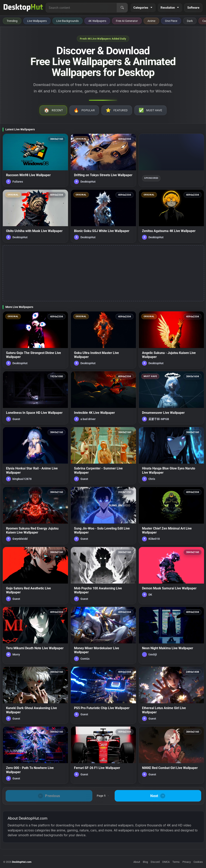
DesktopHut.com (22, 862)
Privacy (187, 862)
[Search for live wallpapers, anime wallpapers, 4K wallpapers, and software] (81, 8)
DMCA (166, 862)
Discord (155, 862)
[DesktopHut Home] (23, 8)
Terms (176, 862)
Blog (145, 862)
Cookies (198, 862)
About (137, 862)
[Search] (122, 8)
